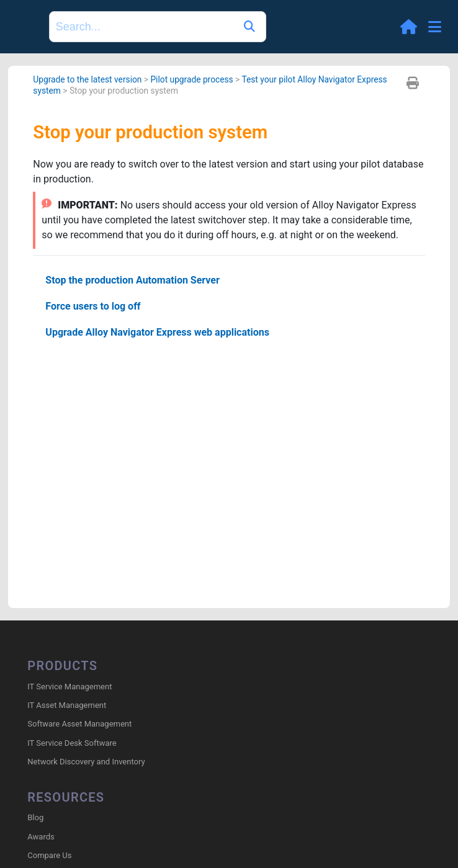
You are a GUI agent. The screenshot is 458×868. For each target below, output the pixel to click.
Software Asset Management (79, 724)
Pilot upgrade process (191, 79)
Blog (35, 817)
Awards (41, 837)
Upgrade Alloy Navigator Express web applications (157, 332)
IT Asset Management (67, 705)
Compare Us (49, 855)
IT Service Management (70, 687)
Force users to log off (93, 306)
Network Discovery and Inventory (86, 762)
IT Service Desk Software (72, 743)
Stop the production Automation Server (132, 280)
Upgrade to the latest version (87, 79)
